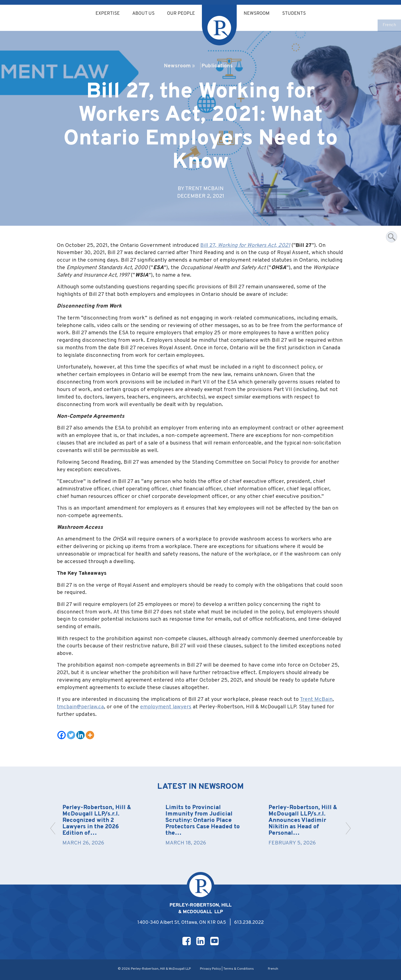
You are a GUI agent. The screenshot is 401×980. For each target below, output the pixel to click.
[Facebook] (62, 735)
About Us (142, 14)
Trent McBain (316, 699)
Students (297, 14)
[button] (348, 828)
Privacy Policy (210, 969)
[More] (90, 735)
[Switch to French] (389, 25)
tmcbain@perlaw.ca (80, 707)
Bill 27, (245, 245)
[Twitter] (71, 735)
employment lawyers (166, 707)
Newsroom (258, 14)
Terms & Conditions (239, 969)
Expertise (105, 14)
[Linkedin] (80, 735)
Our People (181, 14)
